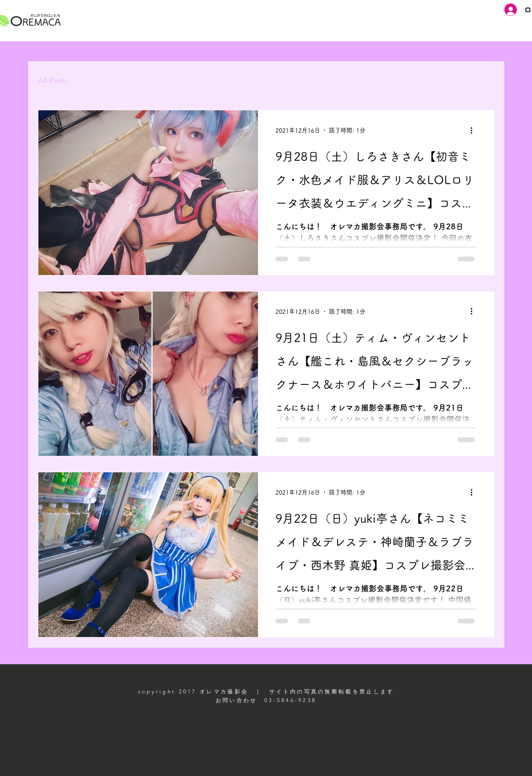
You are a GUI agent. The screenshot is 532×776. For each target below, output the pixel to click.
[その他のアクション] (475, 130)
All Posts (53, 80)
